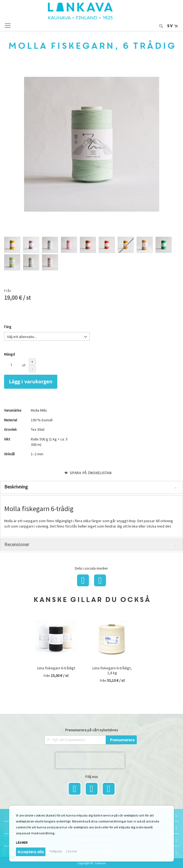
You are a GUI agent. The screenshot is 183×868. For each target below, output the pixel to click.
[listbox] (91, 254)
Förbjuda (56, 851)
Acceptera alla (31, 852)
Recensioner (17, 544)
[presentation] (90, 760)
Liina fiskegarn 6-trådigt (56, 668)
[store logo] (92, 11)
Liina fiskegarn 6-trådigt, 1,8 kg (112, 670)
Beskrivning (16, 487)
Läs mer (22, 843)
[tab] (91, 487)
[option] (12, 245)
